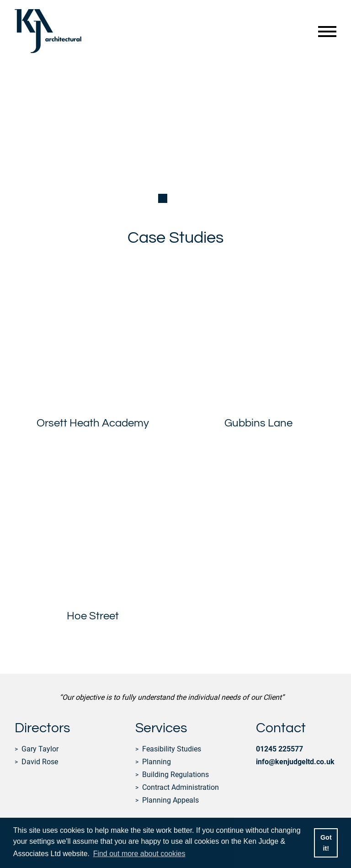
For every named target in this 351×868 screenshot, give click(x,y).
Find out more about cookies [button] (139, 854)
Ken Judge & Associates (48, 31)
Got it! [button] (326, 843)
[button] (163, 198)
